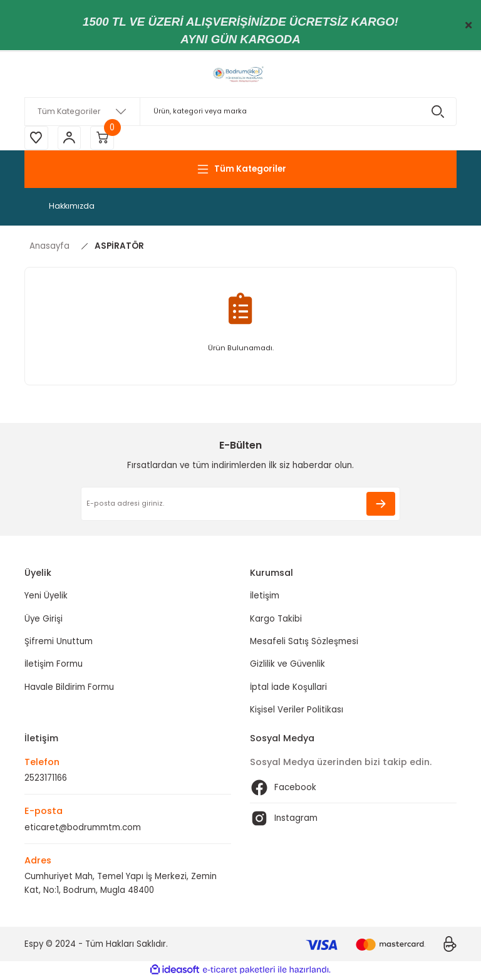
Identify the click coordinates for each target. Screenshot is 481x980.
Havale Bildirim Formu (69, 688)
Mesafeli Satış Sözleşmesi (304, 643)
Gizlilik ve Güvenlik (287, 666)
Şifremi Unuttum (59, 643)
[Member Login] (71, 138)
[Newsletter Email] (240, 505)
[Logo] (240, 75)
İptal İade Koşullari (288, 688)
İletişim (265, 597)
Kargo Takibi (276, 620)
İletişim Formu (54, 666)
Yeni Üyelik (46, 597)
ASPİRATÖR (119, 247)
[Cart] (106, 138)
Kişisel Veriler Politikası (297, 711)
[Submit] (381, 505)
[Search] (240, 112)
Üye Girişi (44, 620)
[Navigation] (240, 170)
